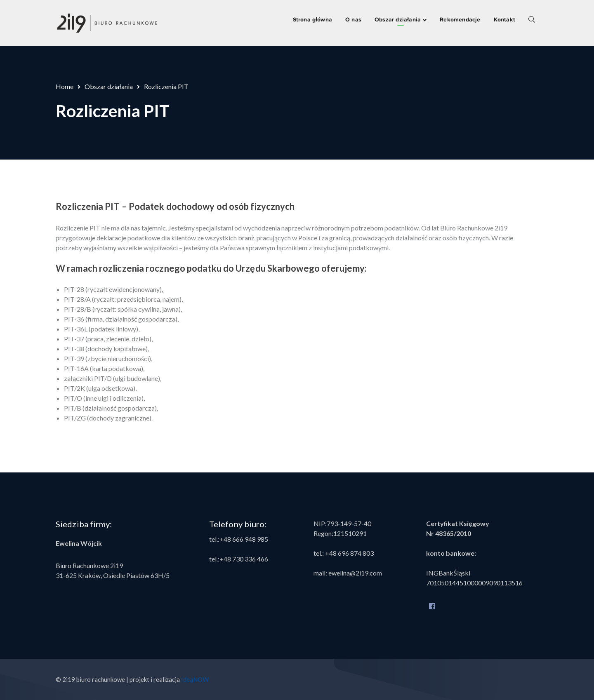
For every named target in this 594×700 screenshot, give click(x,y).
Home (65, 86)
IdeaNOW (195, 679)
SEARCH (532, 19)
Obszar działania (109, 86)
